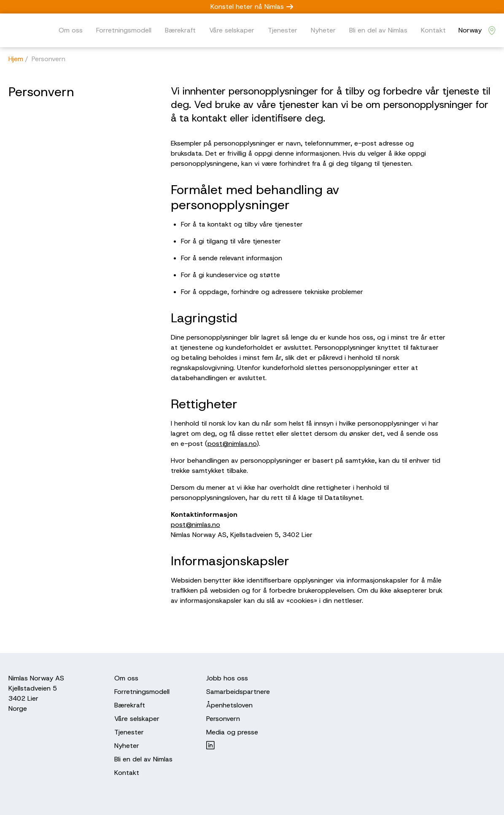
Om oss (71, 30)
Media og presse (232, 732)
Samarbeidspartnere (238, 692)
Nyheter (323, 30)
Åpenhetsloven (229, 705)
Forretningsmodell (124, 30)
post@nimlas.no (232, 444)
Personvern (223, 719)
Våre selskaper (232, 30)
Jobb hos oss (227, 678)
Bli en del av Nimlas (378, 30)
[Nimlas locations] (477, 30)
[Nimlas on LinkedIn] (238, 745)
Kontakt (433, 30)
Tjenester (283, 30)
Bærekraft (180, 30)
